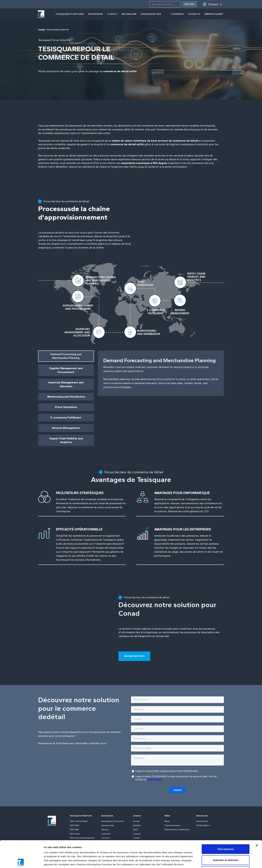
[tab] (66, 356)
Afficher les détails (55, 861)
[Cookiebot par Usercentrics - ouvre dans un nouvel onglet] (22, 861)
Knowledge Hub (151, 14)
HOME (41, 29)
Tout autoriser (226, 822)
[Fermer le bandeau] (257, 819)
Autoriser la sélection (226, 833)
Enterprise (95, 14)
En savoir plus (134, 656)
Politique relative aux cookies (112, 846)
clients (112, 14)
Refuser (226, 844)
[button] (213, 4)
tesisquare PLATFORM (70, 14)
